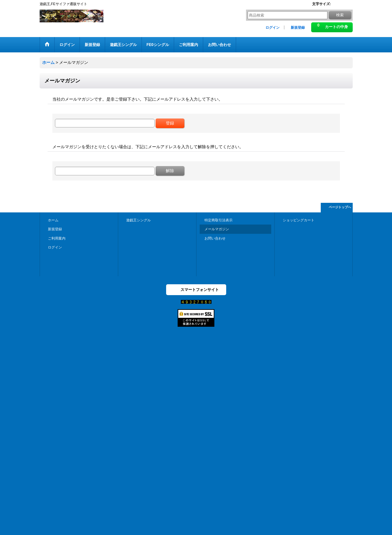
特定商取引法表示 (219, 220)
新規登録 (298, 27)
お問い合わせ (215, 238)
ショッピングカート (299, 220)
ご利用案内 (57, 238)
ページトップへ (340, 207)
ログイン (273, 27)
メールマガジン (217, 229)
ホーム (53, 220)
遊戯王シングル (138, 220)
